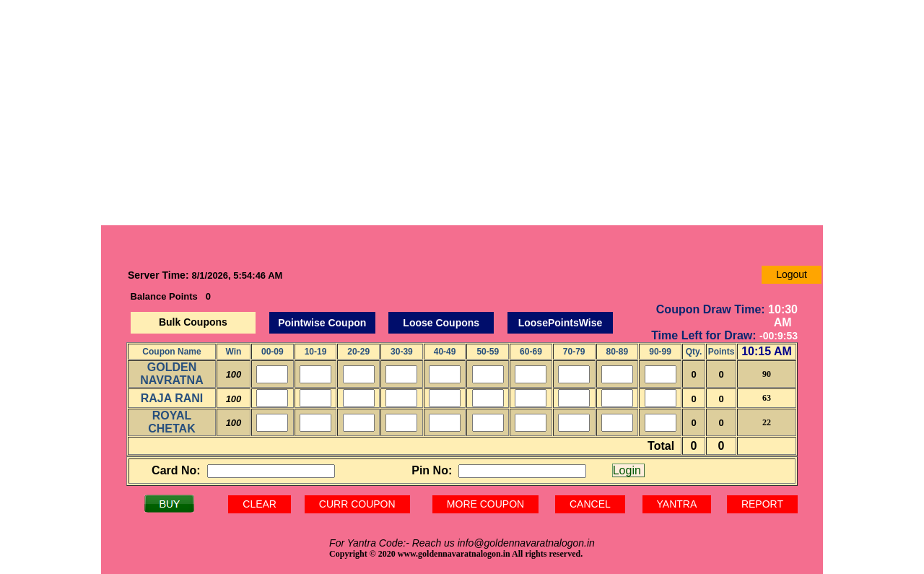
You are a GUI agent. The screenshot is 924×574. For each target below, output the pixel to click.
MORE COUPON (485, 504)
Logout (792, 274)
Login (629, 470)
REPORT (762, 504)
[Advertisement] (462, 113)
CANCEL (590, 504)
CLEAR (260, 504)
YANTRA (677, 504)
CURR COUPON (357, 504)
